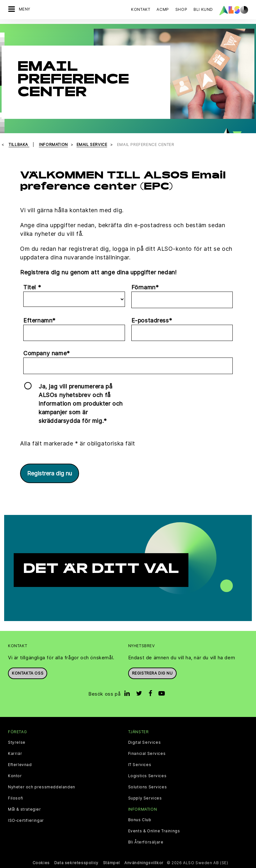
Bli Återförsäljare (146, 842)
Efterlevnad (20, 765)
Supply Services (145, 798)
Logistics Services (147, 776)
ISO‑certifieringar (26, 821)
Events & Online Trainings (154, 831)
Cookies (41, 863)
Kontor (15, 776)
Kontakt (141, 9)
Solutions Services (148, 787)
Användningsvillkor (144, 863)
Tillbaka (19, 145)
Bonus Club (140, 820)
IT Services (140, 765)
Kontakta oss (28, 673)
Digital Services (145, 742)
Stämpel (111, 863)
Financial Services (147, 754)
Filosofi (16, 798)
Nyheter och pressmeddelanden (42, 787)
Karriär (15, 754)
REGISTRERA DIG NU (152, 673)
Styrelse (17, 742)
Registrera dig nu (50, 473)
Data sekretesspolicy (76, 863)
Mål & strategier (25, 809)
